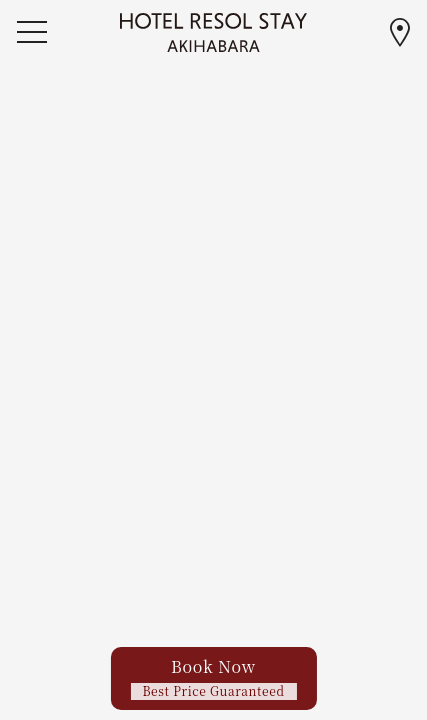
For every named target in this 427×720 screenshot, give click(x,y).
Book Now (213, 677)
